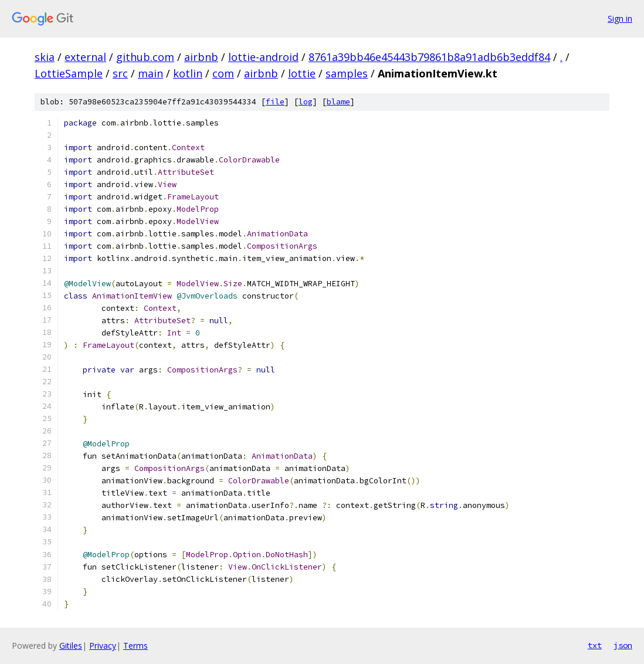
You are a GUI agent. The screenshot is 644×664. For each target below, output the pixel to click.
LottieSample (69, 73)
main (150, 73)
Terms (135, 646)
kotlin (188, 73)
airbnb (201, 57)
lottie (302, 73)
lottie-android (263, 57)
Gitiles (71, 646)
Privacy (103, 646)
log (306, 102)
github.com (145, 57)
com (223, 73)
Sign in (620, 18)
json (623, 645)
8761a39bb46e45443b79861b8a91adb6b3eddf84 (429, 57)
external (85, 57)
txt (595, 645)
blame (338, 102)
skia (45, 57)
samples (347, 73)
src (120, 73)
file (275, 102)
